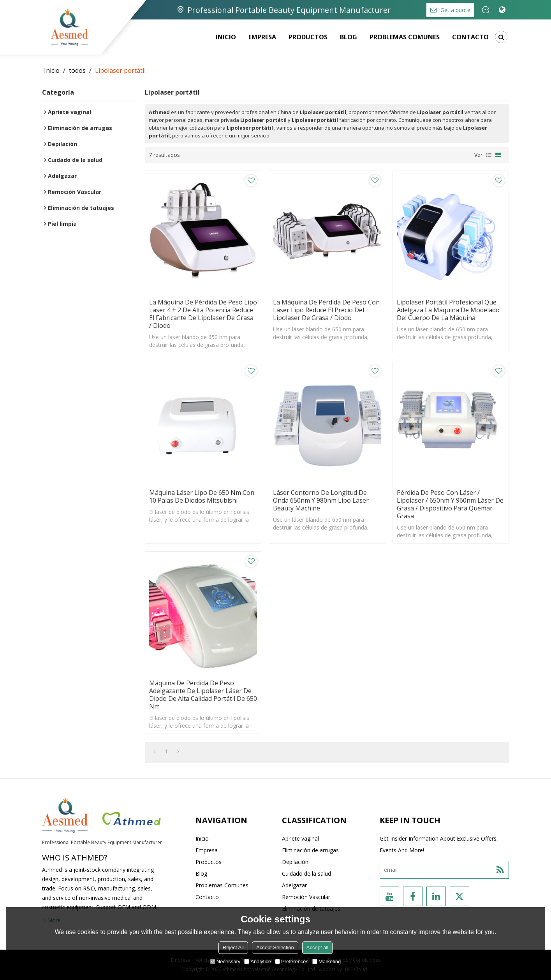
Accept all (317, 947)
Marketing (327, 962)
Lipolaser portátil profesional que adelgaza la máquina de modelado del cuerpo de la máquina (448, 310)
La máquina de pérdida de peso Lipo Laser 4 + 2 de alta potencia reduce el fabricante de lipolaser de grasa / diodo (203, 314)
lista (489, 155)
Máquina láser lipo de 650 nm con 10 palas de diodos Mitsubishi (202, 496)
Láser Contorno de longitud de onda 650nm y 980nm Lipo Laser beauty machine (321, 500)
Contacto (470, 37)
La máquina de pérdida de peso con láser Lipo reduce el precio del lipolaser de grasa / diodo (326, 310)
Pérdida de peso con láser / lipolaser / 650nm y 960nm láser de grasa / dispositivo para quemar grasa (450, 504)
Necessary (225, 962)
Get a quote (455, 10)
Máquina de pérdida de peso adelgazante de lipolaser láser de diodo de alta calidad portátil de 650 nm (203, 695)
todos (77, 70)
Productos (308, 37)
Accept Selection (275, 947)
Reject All (233, 947)
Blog (349, 37)
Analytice (258, 962)
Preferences (292, 962)
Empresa (262, 37)
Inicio (226, 37)
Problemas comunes (405, 37)
